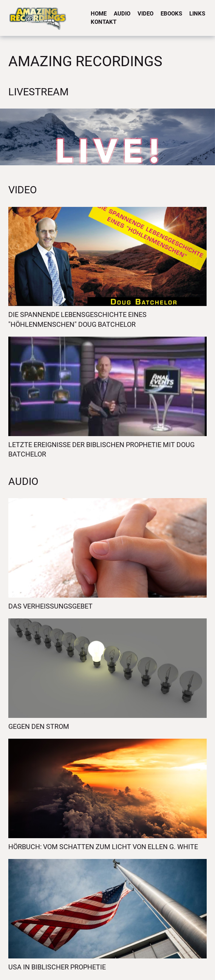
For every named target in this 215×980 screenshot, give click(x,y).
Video (145, 14)
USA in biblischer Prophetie (57, 967)
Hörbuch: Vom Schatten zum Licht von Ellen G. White (103, 847)
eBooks (171, 14)
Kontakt (104, 22)
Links (197, 14)
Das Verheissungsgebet (50, 606)
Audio (122, 14)
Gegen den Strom (39, 726)
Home (99, 14)
